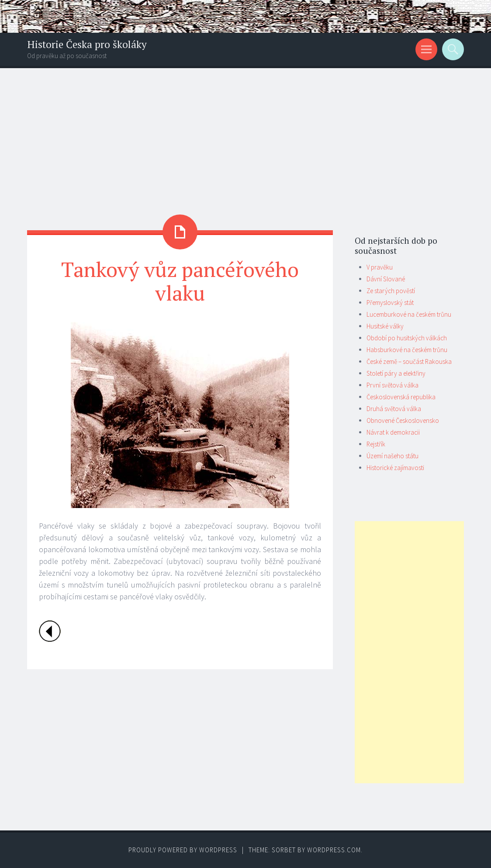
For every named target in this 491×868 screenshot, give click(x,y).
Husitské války (385, 326)
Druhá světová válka (394, 409)
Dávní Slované (386, 279)
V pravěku (380, 267)
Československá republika (401, 397)
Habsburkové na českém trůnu (407, 350)
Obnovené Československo (403, 420)
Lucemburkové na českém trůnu (409, 314)
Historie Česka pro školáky (87, 44)
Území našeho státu (392, 456)
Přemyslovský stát (390, 303)
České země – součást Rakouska (409, 361)
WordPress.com (334, 850)
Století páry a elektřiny (396, 373)
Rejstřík (376, 444)
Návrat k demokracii (393, 432)
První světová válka (392, 385)
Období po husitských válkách (407, 338)
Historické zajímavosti (395, 468)
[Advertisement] (245, 134)
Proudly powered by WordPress (183, 850)
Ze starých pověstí (391, 291)
